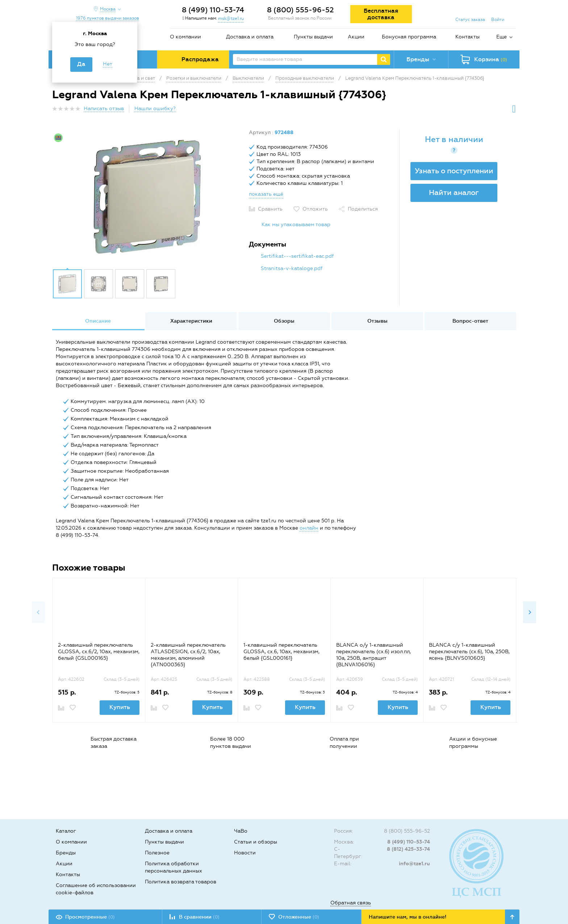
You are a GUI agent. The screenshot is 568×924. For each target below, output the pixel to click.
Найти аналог (454, 192)
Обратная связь (351, 903)
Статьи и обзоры (256, 842)
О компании (185, 37)
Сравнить (270, 209)
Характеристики (191, 321)
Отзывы (377, 321)
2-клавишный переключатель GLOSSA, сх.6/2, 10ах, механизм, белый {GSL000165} (99, 652)
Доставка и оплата (250, 37)
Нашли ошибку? (155, 109)
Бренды (66, 853)
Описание (98, 321)
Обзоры (284, 321)
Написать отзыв (104, 109)
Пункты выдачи (313, 37)
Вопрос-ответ (470, 321)
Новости (245, 853)
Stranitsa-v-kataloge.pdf (292, 268)
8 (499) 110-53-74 (213, 10)
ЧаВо (241, 831)
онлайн (309, 528)
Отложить (315, 209)
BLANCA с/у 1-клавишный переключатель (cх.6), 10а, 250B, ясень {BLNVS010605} (469, 652)
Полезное (157, 853)
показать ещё (266, 194)
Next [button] (530, 612)
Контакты (467, 37)
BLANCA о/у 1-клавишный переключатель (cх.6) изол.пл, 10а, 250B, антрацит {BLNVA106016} (373, 655)
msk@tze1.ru (231, 18)
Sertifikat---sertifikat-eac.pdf (297, 256)
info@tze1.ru (414, 864)
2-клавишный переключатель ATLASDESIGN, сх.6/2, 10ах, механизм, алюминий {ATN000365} (188, 655)
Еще (502, 37)
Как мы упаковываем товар (296, 225)
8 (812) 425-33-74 (408, 849)
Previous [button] (38, 612)
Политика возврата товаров (181, 882)
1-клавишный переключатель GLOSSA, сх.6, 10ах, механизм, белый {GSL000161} (281, 652)
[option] (148, 197)
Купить (120, 707)
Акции (356, 37)
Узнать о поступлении (454, 171)
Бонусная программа (409, 37)
